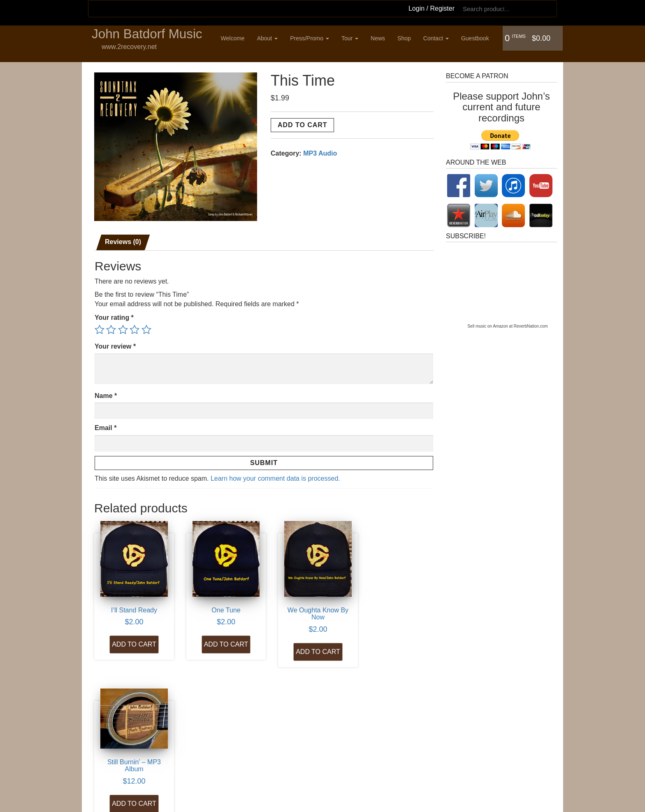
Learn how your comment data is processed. (275, 477)
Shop (406, 38)
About (269, 38)
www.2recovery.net (129, 47)
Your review (115, 345)
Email (106, 426)
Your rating (114, 316)
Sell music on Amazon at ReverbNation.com (507, 325)
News (380, 38)
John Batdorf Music (148, 35)
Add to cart (302, 123)
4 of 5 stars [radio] (135, 328)
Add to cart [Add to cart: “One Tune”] (219, 637)
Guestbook (477, 38)
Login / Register (432, 8)
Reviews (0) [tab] (123, 240)
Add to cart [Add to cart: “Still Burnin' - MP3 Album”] (395, 630)
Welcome (235, 38)
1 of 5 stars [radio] (100, 328)
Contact (438, 38)
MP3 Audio (320, 152)
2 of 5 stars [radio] (111, 328)
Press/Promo (312, 38)
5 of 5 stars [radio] (146, 328)
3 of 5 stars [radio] (123, 328)
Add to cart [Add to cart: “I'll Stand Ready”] (132, 637)
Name (106, 394)
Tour (352, 38)
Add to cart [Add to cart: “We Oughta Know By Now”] (307, 644)
